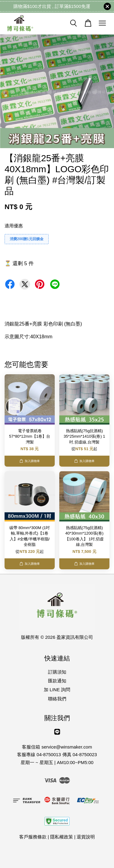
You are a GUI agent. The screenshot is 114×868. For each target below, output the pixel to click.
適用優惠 (14, 226)
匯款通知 (57, 681)
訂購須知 (57, 672)
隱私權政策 (62, 837)
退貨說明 (86, 837)
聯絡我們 (57, 699)
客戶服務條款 (33, 837)
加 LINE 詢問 (57, 690)
